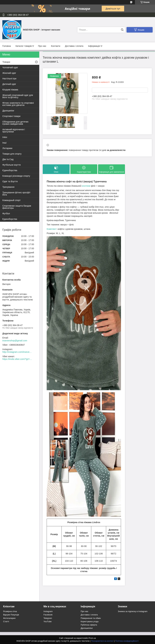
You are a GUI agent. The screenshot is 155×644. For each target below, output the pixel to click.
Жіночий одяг (9, 73)
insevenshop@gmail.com (15, 341)
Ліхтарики (7, 148)
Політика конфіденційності (127, 641)
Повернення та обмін (91, 618)
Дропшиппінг (87, 628)
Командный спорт (11, 200)
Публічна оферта (89, 625)
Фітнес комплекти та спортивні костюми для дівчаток (18, 104)
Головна (7, 46)
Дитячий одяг (9, 84)
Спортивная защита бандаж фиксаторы (17, 207)
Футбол (6, 214)
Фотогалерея (9, 618)
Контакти (56, 46)
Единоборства (10, 219)
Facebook (48, 615)
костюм (86, 186)
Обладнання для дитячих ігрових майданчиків (15, 123)
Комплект (52, 229)
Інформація (94, 46)
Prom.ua (92, 638)
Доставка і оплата (74, 46)
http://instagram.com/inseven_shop (17, 352)
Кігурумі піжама (10, 90)
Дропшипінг (8, 111)
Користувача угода (90, 621)
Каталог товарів (24, 46)
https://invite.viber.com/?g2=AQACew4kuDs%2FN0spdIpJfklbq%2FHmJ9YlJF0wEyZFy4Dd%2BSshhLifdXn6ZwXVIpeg (17, 359)
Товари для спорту (12, 154)
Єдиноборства (10, 170)
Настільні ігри (9, 79)
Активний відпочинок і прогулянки (14, 131)
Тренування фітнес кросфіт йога (16, 194)
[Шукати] (122, 30)
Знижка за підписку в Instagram (133, 611)
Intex (5, 137)
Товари (6, 62)
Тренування (8, 187)
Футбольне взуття (11, 165)
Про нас (42, 46)
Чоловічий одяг (10, 67)
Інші (4, 143)
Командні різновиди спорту (16, 176)
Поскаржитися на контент (102, 641)
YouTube (48, 621)
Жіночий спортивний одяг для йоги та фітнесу (18, 96)
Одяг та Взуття (10, 181)
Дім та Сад (8, 159)
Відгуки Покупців (11, 615)
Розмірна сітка (10, 611)
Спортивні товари (11, 116)
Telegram (48, 618)
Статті (6, 621)
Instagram (48, 611)
